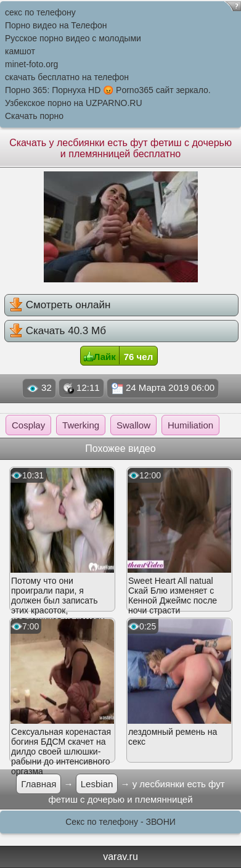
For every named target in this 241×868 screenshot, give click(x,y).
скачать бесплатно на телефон (67, 77)
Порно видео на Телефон (56, 25)
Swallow (133, 425)
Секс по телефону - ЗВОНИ (120, 822)
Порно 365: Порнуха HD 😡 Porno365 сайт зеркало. (108, 90)
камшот (20, 51)
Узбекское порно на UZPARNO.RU (74, 103)
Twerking (81, 425)
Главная (39, 784)
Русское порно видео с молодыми (73, 38)
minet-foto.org (31, 64)
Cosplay (28, 425)
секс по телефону (40, 12)
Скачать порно (34, 116)
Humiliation (190, 425)
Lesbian (97, 784)
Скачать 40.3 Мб (58, 330)
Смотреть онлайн (60, 305)
